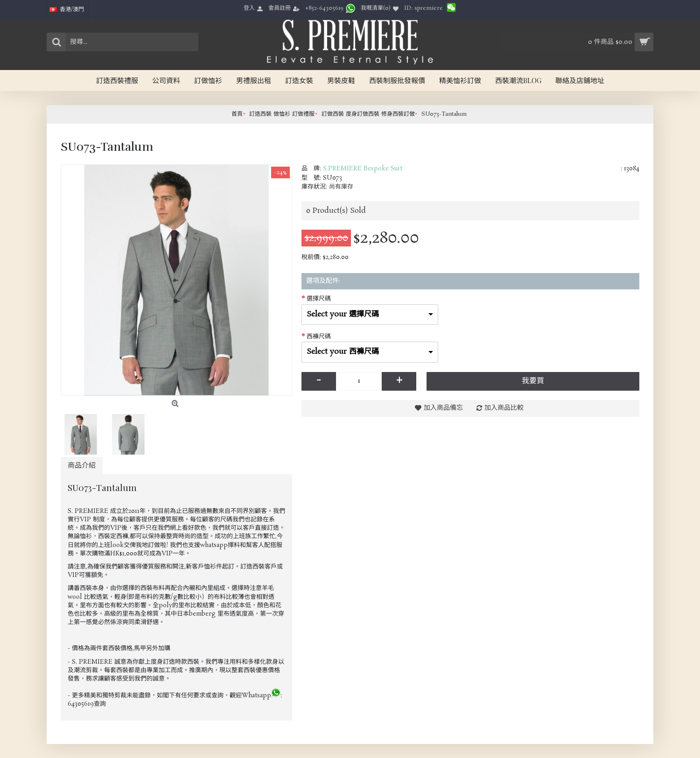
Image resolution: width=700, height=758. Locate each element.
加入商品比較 (504, 408)
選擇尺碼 (319, 299)
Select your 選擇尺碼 (343, 314)
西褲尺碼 (319, 337)
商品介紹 (82, 466)
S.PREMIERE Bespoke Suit (363, 169)
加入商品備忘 (443, 408)
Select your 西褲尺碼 (343, 352)
